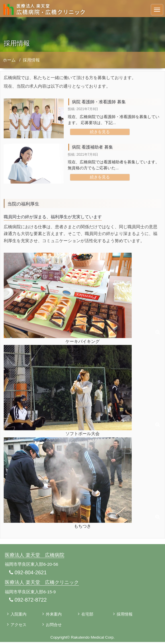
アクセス (19, 626)
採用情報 (31, 60)
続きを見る (100, 132)
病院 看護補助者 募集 (94, 147)
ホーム (9, 60)
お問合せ (54, 626)
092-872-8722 (29, 601)
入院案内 (19, 616)
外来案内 (54, 616)
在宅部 (88, 616)
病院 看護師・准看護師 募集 (101, 102)
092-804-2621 (29, 573)
